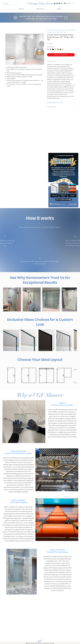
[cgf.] (40, 641)
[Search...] (10, 3)
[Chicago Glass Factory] (42, 3)
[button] (74, 3)
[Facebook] (55, 3)
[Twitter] (59, 3)
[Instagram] (57, 3)
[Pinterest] (61, 3)
